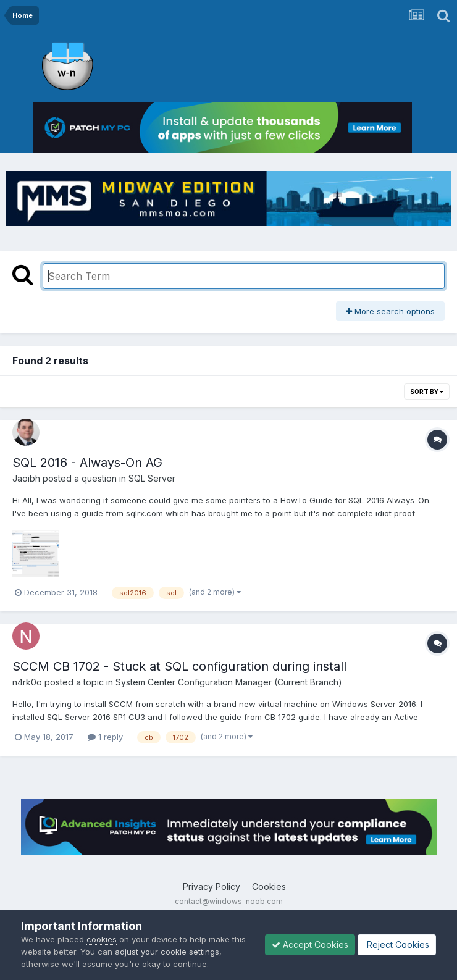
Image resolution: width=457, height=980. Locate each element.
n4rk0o (27, 682)
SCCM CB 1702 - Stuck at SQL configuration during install (179, 666)
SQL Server (152, 478)
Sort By (427, 392)
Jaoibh (26, 478)
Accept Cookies (310, 944)
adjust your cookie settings (167, 952)
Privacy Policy (212, 886)
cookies (102, 939)
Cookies (269, 886)
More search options (390, 311)
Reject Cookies (397, 944)
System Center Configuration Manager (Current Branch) (229, 682)
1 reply (105, 737)
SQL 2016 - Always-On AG (87, 463)
